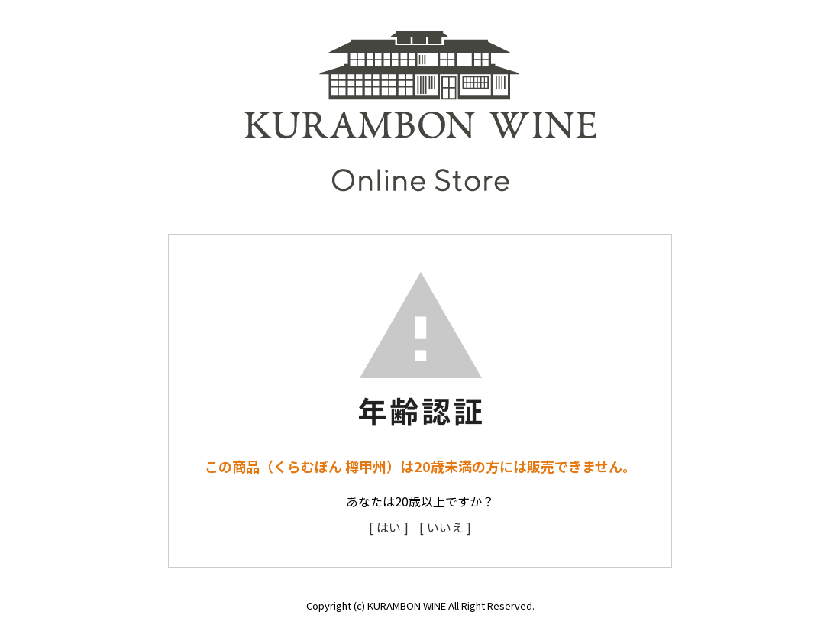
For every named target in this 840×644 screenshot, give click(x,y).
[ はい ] (389, 527)
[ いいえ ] (445, 527)
